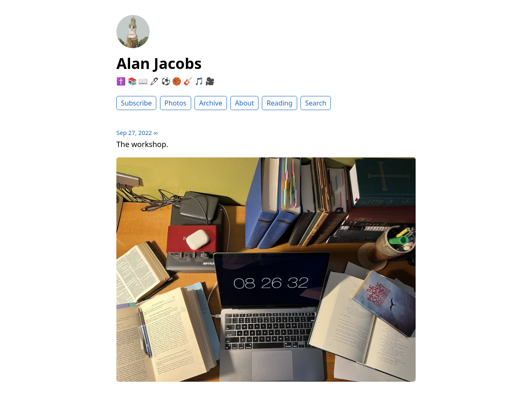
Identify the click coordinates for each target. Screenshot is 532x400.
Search (316, 103)
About (244, 103)
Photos (176, 103)
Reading (279, 103)
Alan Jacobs (159, 63)
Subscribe (136, 103)
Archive (211, 103)
